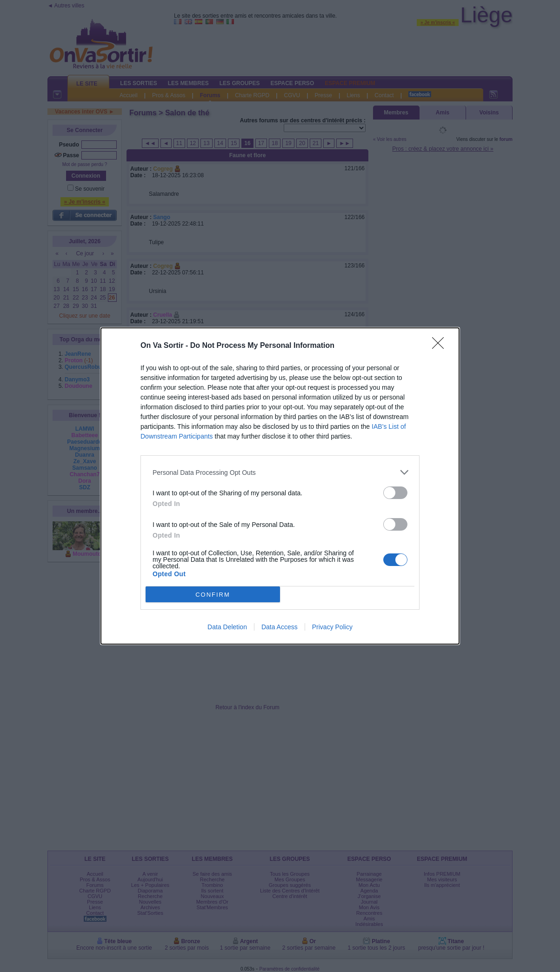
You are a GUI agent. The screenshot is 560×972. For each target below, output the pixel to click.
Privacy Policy (332, 627)
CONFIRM (213, 595)
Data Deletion (227, 627)
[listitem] (280, 472)
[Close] (441, 346)
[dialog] (280, 486)
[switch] (395, 493)
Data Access (280, 627)
